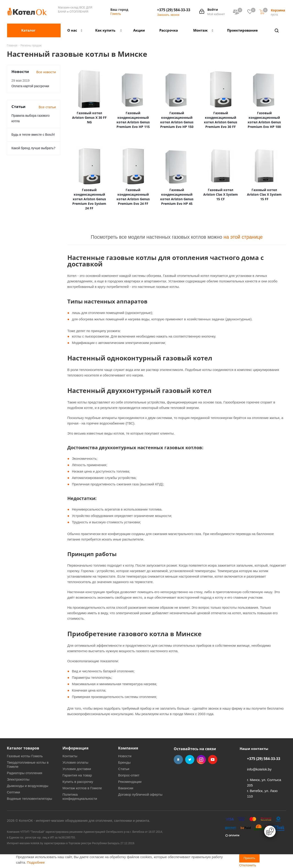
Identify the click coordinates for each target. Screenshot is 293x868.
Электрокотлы (18, 779)
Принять (249, 858)
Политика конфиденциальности (80, 796)
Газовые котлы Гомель (25, 756)
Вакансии (126, 788)
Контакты (70, 756)
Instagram (201, 760)
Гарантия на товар (77, 775)
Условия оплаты (75, 762)
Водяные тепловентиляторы (30, 799)
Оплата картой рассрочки (30, 86)
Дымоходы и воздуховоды (28, 786)
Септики (14, 792)
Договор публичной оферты (140, 794)
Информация (75, 748)
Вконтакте (178, 760)
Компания (128, 748)
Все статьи (47, 107)
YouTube (213, 760)
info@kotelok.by (259, 769)
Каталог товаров (23, 748)
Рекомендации (130, 782)
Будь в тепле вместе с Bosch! (33, 135)
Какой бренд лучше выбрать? (33, 148)
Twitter (190, 760)
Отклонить (248, 865)
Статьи (124, 769)
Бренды (124, 762)
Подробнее (36, 862)
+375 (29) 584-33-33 (174, 10)
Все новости (46, 72)
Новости (125, 756)
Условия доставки (77, 769)
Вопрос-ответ (129, 775)
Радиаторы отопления (24, 773)
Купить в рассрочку (78, 782)
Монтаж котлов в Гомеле (82, 788)
